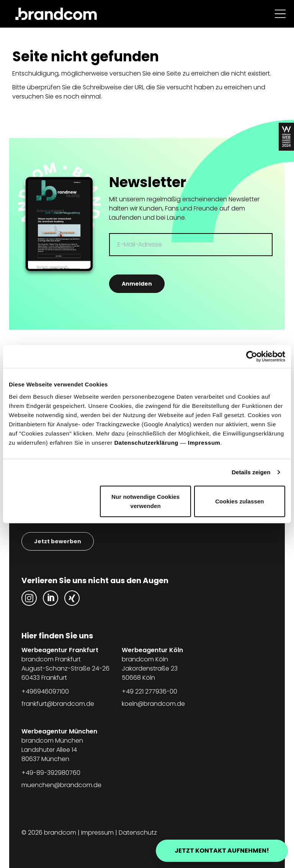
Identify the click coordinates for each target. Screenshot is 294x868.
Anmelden (137, 284)
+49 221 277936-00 (149, 691)
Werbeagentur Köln (152, 650)
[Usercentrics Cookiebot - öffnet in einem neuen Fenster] (252, 357)
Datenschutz (138, 833)
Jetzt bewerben (58, 541)
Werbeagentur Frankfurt (60, 650)
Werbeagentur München (59, 731)
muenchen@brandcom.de (61, 785)
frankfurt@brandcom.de (58, 704)
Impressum (204, 442)
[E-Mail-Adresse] (191, 245)
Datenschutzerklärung (146, 442)
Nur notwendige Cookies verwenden (145, 501)
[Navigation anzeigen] (280, 14)
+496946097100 (45, 691)
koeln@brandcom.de (153, 704)
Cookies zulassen (239, 501)
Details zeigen (251, 472)
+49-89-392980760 (51, 773)
